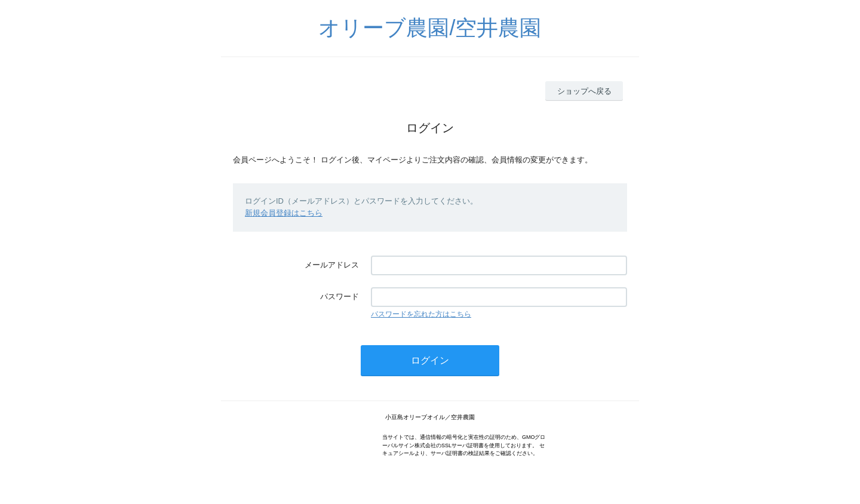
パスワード (340, 296)
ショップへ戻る (584, 91)
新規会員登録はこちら (284, 213)
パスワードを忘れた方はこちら (421, 314)
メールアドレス (332, 265)
